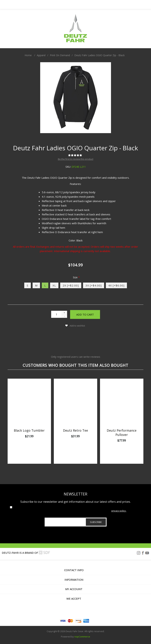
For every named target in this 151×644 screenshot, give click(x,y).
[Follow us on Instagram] (67, 611)
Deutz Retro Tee (75, 430)
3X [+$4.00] (94, 285)
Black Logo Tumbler (29, 430)
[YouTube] (83, 611)
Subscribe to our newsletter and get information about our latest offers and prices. (75, 502)
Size (76, 277)
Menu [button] (62, 4)
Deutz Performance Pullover (122, 433)
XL (54, 285)
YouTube (147, 553)
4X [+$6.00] (116, 285)
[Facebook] (75, 611)
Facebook (143, 553)
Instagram (139, 553)
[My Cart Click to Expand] (89, 4)
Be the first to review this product (76, 159)
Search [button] (80, 4)
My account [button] (74, 589)
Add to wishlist (77, 326)
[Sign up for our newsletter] (76, 522)
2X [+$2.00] (71, 285)
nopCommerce (82, 637)
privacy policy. (119, 511)
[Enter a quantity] (56, 314)
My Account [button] (71, 4)
